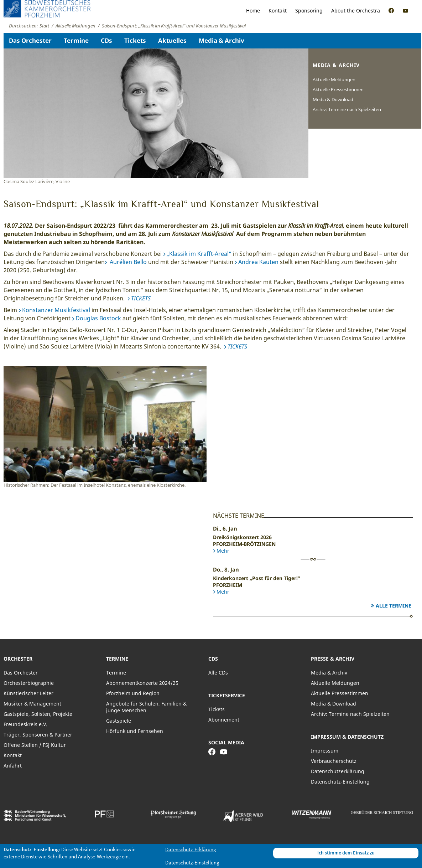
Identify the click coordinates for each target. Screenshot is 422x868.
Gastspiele (119, 721)
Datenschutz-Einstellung (340, 782)
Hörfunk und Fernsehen (135, 731)
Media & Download (333, 99)
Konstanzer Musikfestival (56, 310)
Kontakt (278, 11)
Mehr (223, 551)
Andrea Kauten (258, 262)
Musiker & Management (32, 704)
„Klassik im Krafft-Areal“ (199, 254)
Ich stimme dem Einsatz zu (346, 853)
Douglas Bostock (98, 318)
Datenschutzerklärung (338, 771)
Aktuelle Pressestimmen (338, 89)
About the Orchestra (356, 11)
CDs (106, 40)
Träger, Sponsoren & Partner (38, 735)
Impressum (325, 751)
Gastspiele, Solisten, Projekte (38, 714)
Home (253, 11)
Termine (76, 40)
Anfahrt (13, 766)
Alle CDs (218, 673)
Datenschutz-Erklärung (191, 849)
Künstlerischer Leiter (28, 693)
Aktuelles (172, 40)
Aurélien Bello (127, 262)
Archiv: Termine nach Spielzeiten (347, 109)
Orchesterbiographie (29, 683)
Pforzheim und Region (133, 693)
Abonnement (224, 720)
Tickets (135, 40)
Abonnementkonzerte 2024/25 (142, 683)
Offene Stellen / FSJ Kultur (35, 745)
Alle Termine (394, 606)
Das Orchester (30, 40)
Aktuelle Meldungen (334, 79)
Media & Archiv (222, 40)
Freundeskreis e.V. (25, 724)
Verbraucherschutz (334, 761)
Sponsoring (309, 11)
